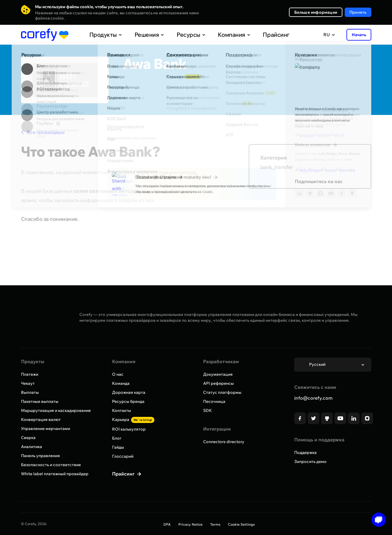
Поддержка (305, 452)
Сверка (28, 438)
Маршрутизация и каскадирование (56, 410)
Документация (218, 374)
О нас (118, 374)
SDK (208, 410)
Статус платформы (222, 392)
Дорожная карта (129, 392)
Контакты (122, 410)
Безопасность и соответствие (51, 465)
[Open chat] (377, 520)
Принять (358, 12)
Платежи (30, 374)
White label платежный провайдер (55, 474)
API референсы (218, 383)
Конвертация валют (41, 419)
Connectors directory (224, 442)
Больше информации (316, 12)
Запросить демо (310, 461)
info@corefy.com (313, 398)
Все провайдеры (43, 132)
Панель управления (40, 456)
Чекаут (28, 383)
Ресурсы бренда (128, 401)
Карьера (133, 419)
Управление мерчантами (46, 429)
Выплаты (30, 392)
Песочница (214, 401)
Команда (121, 383)
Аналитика (32, 447)
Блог (117, 438)
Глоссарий (123, 456)
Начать (359, 35)
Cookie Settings (241, 524)
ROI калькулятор (129, 429)
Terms (215, 524)
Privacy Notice (190, 524)
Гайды (118, 447)
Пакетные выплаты (40, 401)
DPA (167, 524)
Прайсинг (263, 35)
